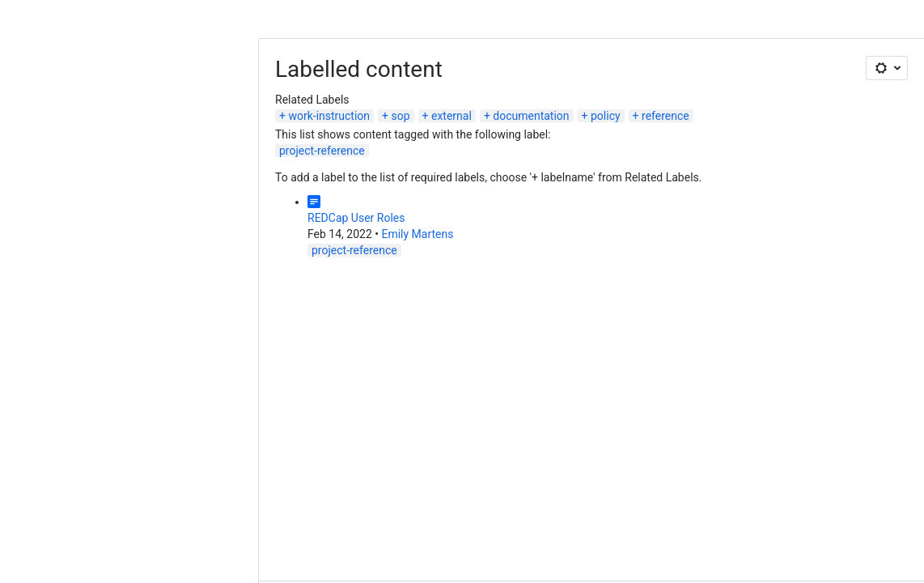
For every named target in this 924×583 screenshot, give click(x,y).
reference (665, 116)
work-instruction (329, 116)
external (451, 116)
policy (606, 116)
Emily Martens (417, 234)
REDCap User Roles (356, 218)
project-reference (322, 151)
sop (401, 116)
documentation (531, 116)
